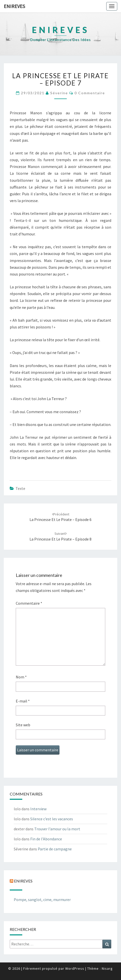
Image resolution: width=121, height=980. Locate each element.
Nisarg (107, 968)
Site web (23, 725)
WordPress (75, 968)
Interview (38, 809)
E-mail (23, 701)
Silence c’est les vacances (52, 819)
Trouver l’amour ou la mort (57, 829)
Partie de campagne (55, 849)
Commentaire (29, 603)
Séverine (59, 93)
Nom (21, 677)
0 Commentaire (90, 93)
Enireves (14, 6)
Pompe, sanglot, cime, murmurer (42, 900)
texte (20, 488)
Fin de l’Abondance (46, 839)
